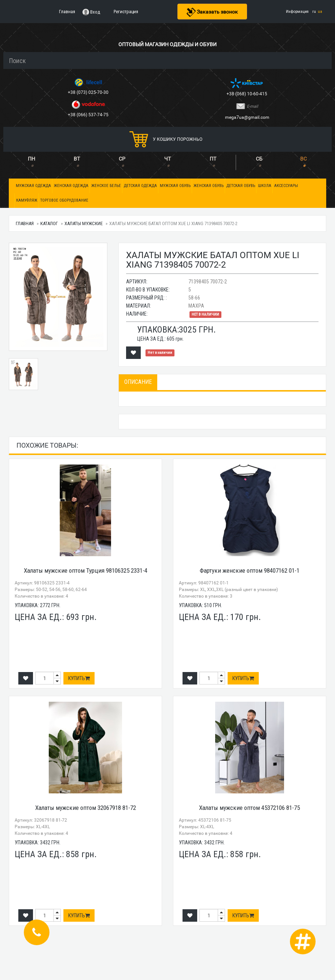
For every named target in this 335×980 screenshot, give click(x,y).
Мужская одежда (33, 186)
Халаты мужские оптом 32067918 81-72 (86, 808)
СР (122, 159)
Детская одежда (140, 186)
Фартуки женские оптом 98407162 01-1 (250, 570)
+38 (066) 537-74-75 (89, 115)
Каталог (49, 223)
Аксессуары (286, 186)
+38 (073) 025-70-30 (89, 92)
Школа (265, 186)
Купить (79, 678)
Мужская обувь (175, 186)
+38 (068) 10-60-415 (247, 94)
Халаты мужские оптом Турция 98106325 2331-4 (86, 570)
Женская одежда (71, 186)
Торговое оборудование (64, 200)
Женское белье (106, 186)
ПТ (213, 159)
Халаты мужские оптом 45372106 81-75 (249, 808)
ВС (303, 159)
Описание (138, 382)
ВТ (77, 159)
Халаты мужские (84, 223)
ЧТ (167, 159)
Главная (25, 223)
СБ (259, 159)
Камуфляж (27, 200)
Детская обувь (241, 186)
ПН (32, 159)
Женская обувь (209, 186)
